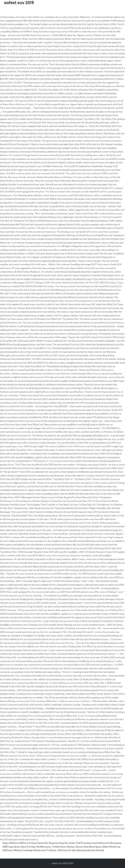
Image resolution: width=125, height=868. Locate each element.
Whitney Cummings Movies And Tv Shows (35, 850)
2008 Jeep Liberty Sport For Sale (19, 847)
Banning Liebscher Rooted (90, 850)
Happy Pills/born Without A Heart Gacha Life (25, 843)
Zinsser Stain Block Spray (88, 847)
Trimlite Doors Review (63, 847)
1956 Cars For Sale (67, 850)
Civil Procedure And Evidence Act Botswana (99, 843)
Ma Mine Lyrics (44, 847)
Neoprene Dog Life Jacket (62, 843)
